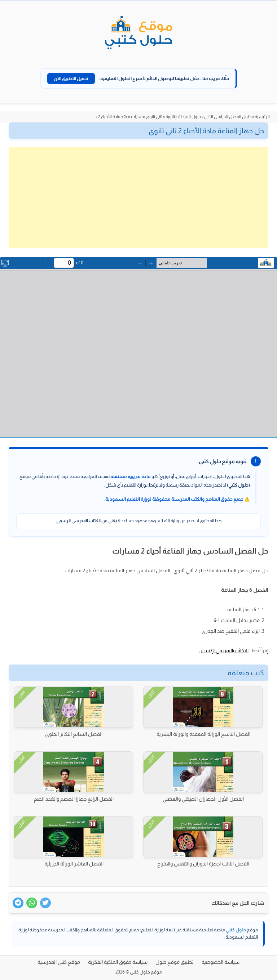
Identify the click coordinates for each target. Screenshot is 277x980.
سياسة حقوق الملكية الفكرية (118, 962)
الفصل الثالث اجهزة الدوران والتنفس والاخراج (203, 864)
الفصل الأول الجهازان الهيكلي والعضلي (203, 799)
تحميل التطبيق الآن (71, 79)
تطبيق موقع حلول (175, 962)
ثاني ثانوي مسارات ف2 (143, 117)
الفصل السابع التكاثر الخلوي (74, 734)
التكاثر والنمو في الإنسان (223, 650)
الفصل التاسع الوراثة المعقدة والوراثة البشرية (203, 734)
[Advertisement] (138, 198)
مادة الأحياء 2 (109, 117)
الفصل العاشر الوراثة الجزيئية (74, 864)
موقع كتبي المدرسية (59, 962)
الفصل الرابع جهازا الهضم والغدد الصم (74, 799)
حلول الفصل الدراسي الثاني (228, 117)
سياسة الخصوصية (221, 962)
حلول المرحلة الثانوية (183, 117)
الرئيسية (262, 117)
